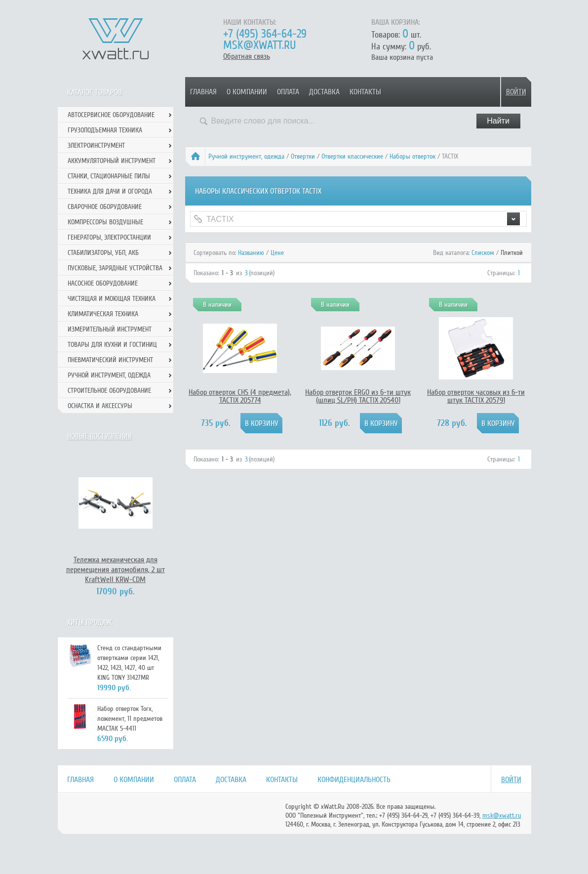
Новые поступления (99, 436)
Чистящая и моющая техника (112, 299)
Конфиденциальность (354, 780)
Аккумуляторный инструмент (112, 161)
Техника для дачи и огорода (110, 191)
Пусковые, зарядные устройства (115, 268)
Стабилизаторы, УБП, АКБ (103, 253)
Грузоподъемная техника (105, 130)
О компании (247, 92)
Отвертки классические (352, 156)
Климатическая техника (103, 314)
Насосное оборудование (103, 283)
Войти (516, 92)
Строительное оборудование (109, 391)
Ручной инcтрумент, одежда (246, 156)
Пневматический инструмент (110, 360)
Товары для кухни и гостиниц (112, 345)
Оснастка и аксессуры (100, 406)
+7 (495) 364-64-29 (265, 34)
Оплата (288, 92)
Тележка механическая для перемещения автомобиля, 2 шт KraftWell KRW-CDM (116, 570)
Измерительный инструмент (110, 329)
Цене (277, 253)
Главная (203, 92)
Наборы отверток (412, 156)
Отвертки (303, 156)
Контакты (365, 92)
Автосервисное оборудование (111, 115)
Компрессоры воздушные (105, 222)
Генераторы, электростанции (109, 237)
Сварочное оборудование (105, 207)
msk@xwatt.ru (259, 45)
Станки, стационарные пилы (109, 176)
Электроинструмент (96, 146)
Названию (251, 253)
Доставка (324, 92)
